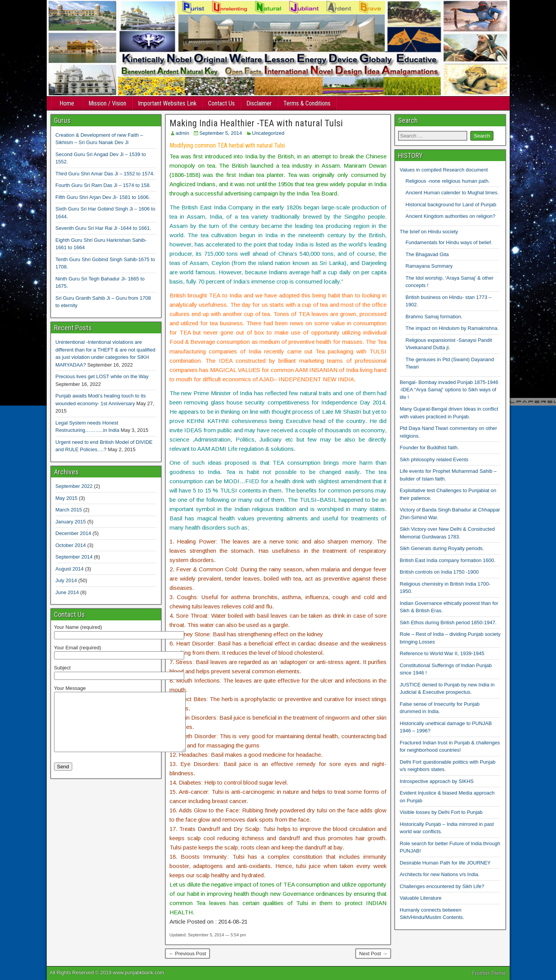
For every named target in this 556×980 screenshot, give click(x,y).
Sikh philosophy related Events (434, 459)
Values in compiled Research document (444, 170)
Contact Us (221, 103)
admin (182, 133)
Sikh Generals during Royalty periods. (442, 548)
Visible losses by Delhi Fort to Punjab (441, 812)
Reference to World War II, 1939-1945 (442, 653)
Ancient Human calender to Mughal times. (452, 193)
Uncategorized (268, 133)
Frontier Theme (489, 973)
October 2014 (71, 545)
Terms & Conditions (307, 103)
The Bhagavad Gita (427, 254)
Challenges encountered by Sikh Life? (442, 886)
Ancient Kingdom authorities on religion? (450, 216)
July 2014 (66, 580)
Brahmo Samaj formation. (434, 317)
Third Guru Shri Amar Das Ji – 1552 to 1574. (105, 174)
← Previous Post (187, 954)
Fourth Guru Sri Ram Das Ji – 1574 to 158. (103, 185)
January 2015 (71, 522)
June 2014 (67, 592)
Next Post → (373, 954)
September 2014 (74, 557)
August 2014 (70, 569)
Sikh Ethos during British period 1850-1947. (448, 622)
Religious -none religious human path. (448, 181)
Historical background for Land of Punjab (451, 205)
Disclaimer (259, 103)
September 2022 (74, 486)
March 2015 (69, 510)
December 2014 (74, 533)
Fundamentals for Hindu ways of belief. (449, 242)
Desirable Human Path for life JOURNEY (445, 863)
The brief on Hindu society (429, 232)
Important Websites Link (167, 103)
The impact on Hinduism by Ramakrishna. (452, 328)
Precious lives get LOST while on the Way (102, 376)
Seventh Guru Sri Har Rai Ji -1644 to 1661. (103, 228)
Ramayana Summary (429, 266)
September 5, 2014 (221, 133)
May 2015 (67, 498)
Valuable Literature (420, 898)
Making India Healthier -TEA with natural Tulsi (256, 123)
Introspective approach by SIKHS (437, 781)
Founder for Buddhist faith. (429, 448)
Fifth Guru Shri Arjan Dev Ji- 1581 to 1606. (103, 197)
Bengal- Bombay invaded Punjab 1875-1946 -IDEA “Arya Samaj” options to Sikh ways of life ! (449, 390)
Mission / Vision (107, 103)
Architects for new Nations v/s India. (440, 874)
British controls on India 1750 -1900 (439, 572)
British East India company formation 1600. (448, 560)
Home (67, 103)
